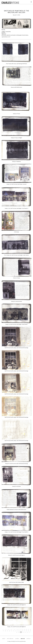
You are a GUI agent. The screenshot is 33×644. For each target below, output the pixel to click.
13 (24, 629)
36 (27, 632)
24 (18, 631)
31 (17, 632)
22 (14, 631)
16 (30, 629)
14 (26, 629)
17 (3, 631)
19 (8, 631)
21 (12, 631)
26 (22, 631)
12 (22, 629)
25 (20, 631)
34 (23, 632)
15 (28, 629)
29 (28, 631)
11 (20, 629)
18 (5, 631)
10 (18, 629)
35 (25, 632)
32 (19, 632)
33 (21, 632)
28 (26, 631)
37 (29, 632)
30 (30, 631)
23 (16, 631)
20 (10, 631)
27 (24, 631)
